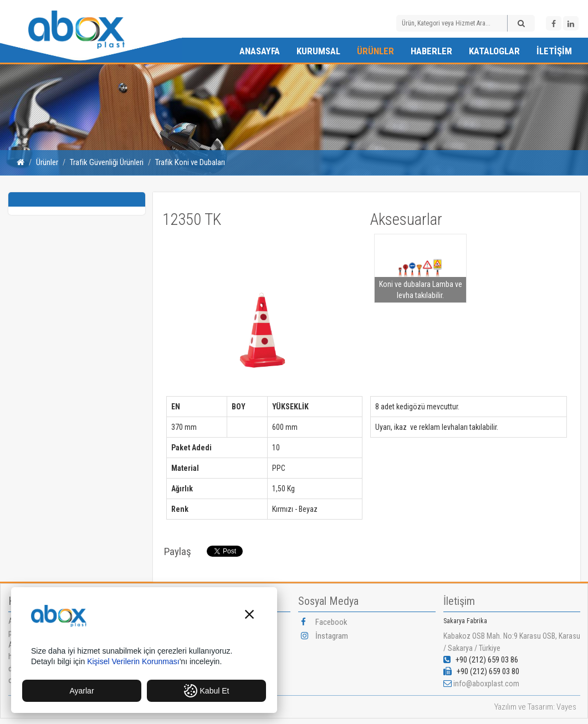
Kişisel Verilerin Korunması (133, 661)
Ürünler (375, 51)
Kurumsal (318, 51)
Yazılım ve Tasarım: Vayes (535, 707)
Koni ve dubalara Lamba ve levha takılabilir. (421, 290)
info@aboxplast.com (486, 684)
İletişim (554, 51)
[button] (249, 616)
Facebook (324, 622)
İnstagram (324, 636)
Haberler (431, 51)
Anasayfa (260, 51)
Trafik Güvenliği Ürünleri (107, 162)
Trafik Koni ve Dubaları (190, 162)
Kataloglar (494, 51)
